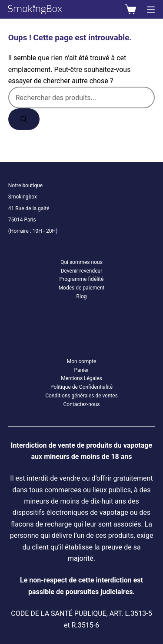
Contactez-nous (82, 404)
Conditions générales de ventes (81, 396)
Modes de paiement (82, 288)
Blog (82, 296)
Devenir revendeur (82, 271)
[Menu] (151, 10)
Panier (81, 370)
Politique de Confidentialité (81, 387)
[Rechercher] (24, 119)
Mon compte (82, 361)
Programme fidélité (82, 279)
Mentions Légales (81, 378)
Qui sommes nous (81, 262)
